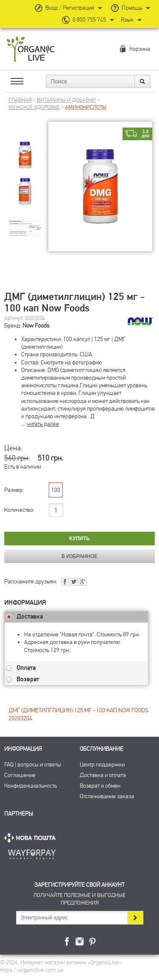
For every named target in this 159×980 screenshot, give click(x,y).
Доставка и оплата (103, 775)
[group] (25, 148)
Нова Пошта (32, 838)
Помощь (132, 8)
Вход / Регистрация (70, 8)
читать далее (43, 424)
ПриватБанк (32, 853)
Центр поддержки (102, 765)
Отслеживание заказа (107, 796)
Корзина (140, 49)
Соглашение (20, 775)
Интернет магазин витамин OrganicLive (31, 50)
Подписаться (135, 918)
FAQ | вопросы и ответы (33, 765)
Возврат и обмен (100, 786)
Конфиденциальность (31, 786)
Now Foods (36, 326)
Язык (127, 20)
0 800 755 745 (89, 20)
